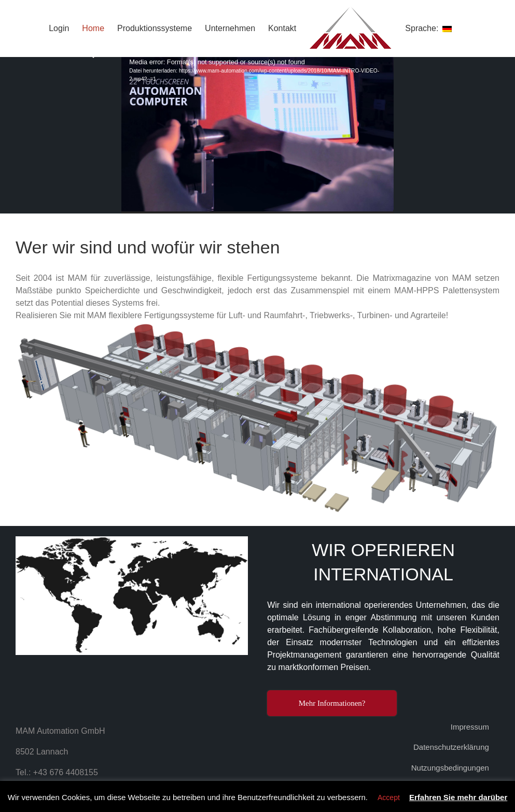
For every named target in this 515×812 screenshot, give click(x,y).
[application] (257, 135)
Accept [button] (389, 797)
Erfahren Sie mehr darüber (458, 797)
